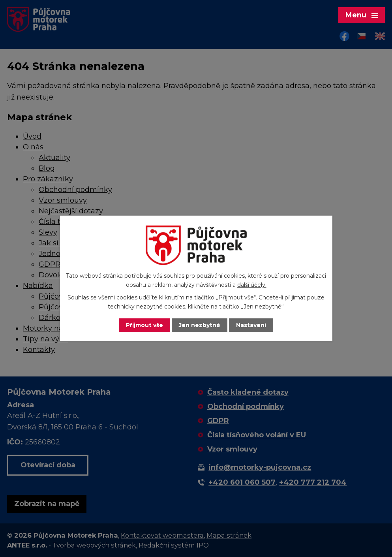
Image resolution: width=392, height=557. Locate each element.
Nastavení (251, 325)
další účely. (252, 285)
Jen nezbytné (200, 325)
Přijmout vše (144, 325)
